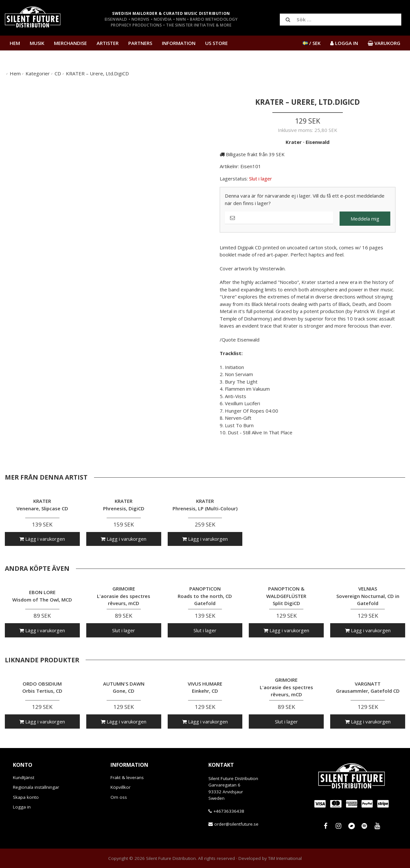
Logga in (22, 807)
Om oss (119, 797)
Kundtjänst (24, 777)
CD (58, 73)
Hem (15, 43)
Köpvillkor (121, 787)
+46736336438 (229, 811)
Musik (37, 43)
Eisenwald (318, 142)
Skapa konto (26, 797)
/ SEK (312, 43)
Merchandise (70, 43)
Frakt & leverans (127, 777)
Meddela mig (365, 219)
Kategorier (38, 73)
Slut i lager (124, 630)
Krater (294, 142)
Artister (108, 43)
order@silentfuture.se (236, 824)
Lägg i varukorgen (42, 539)
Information (179, 43)
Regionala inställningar (36, 787)
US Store (216, 43)
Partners (140, 43)
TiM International (285, 858)
